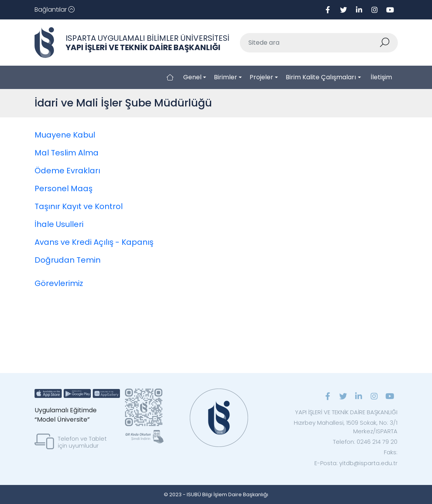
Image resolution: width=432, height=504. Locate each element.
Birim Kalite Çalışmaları (321, 77)
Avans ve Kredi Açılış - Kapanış (94, 242)
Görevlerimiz (59, 283)
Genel (192, 77)
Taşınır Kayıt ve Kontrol (79, 206)
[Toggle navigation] (55, 10)
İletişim (381, 77)
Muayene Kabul (65, 135)
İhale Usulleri (59, 224)
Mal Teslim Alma (67, 153)
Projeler (261, 77)
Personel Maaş (63, 188)
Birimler (226, 77)
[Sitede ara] (310, 43)
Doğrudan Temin (68, 260)
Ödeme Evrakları (67, 171)
